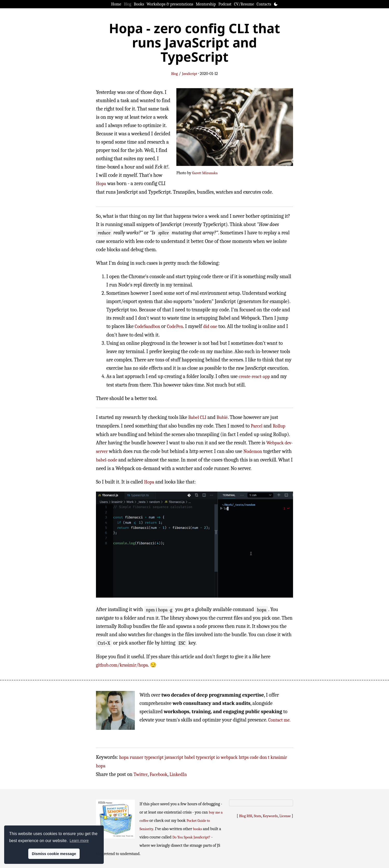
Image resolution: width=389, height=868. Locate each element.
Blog (127, 4)
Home (116, 4)
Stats (258, 816)
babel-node (107, 460)
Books (139, 4)
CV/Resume (244, 4)
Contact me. (279, 720)
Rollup (279, 426)
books (197, 829)
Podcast (225, 4)
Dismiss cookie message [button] (54, 854)
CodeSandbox (147, 327)
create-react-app (254, 377)
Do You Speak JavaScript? (191, 837)
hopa (124, 757)
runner (136, 757)
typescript (154, 757)
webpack (229, 757)
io (218, 757)
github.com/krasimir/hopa (122, 665)
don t (265, 757)
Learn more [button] (79, 841)
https (244, 757)
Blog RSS (246, 816)
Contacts (264, 4)
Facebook (159, 775)
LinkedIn (178, 775)
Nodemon (253, 451)
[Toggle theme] (276, 4)
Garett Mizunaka (205, 173)
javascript (174, 757)
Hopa (101, 184)
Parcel (257, 426)
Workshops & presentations (170, 4)
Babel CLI (197, 418)
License (285, 816)
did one (210, 327)
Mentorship (206, 4)
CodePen (175, 327)
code (254, 757)
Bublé (222, 418)
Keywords (270, 816)
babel (190, 757)
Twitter (141, 775)
